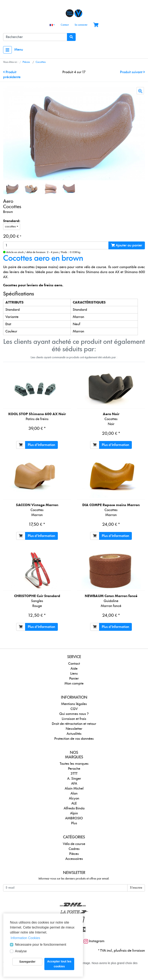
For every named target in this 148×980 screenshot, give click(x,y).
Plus (74, 823)
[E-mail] (65, 888)
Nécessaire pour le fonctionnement (41, 945)
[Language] (52, 25)
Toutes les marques (74, 764)
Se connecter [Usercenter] (81, 25)
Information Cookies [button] (25, 938)
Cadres (74, 849)
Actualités (74, 734)
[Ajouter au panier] (21, 445)
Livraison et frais (74, 719)
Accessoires (74, 859)
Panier (74, 679)
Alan (74, 794)
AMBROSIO (74, 818)
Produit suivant (132, 72)
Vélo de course (74, 844)
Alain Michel (74, 789)
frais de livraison (132, 951)
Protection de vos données (74, 739)
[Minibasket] (96, 25)
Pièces (74, 854)
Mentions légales (74, 704)
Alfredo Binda (74, 808)
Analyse (21, 951)
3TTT (74, 774)
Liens (74, 674)
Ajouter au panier (127, 245)
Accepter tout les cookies (59, 964)
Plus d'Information (41, 445)
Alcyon (74, 798)
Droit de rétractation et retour (74, 724)
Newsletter (74, 729)
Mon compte (74, 684)
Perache (74, 769)
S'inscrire (136, 888)
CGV (74, 709)
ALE (74, 803)
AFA (74, 784)
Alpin (74, 813)
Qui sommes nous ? (74, 714)
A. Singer (74, 779)
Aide (74, 669)
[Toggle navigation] (7, 50)
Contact (65, 25)
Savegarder (27, 962)
